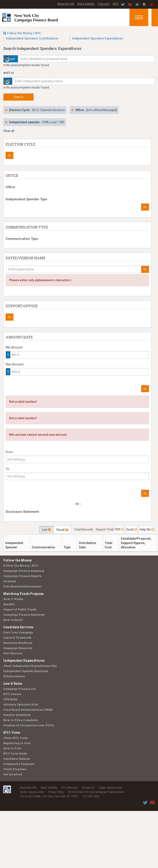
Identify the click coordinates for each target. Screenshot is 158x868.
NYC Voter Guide (15, 753)
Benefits (9, 604)
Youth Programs (15, 769)
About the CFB (66, 4)
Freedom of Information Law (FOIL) (29, 725)
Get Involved (13, 774)
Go (9, 155)
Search (19, 97)
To (7, 469)
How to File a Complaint (21, 720)
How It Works (13, 599)
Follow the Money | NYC (24, 33)
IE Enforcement (14, 676)
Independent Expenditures (24, 660)
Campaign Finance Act (20, 689)
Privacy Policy (56, 792)
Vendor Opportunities (32, 792)
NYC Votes (12, 732)
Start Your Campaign (18, 632)
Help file (147, 529)
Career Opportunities (111, 788)
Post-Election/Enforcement (22, 586)
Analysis (10, 581)
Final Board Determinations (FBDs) (28, 710)
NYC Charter (12, 694)
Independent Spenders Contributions (32, 38)
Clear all (9, 131)
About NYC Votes (15, 738)
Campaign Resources (18, 648)
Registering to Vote (17, 743)
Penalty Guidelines (17, 715)
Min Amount (14, 347)
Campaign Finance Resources (24, 615)
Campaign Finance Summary (24, 571)
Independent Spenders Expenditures (98, 38)
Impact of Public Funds (20, 609)
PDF (119, 529)
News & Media (86, 4)
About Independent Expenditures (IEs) (30, 666)
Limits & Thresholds (17, 638)
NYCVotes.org (69, 788)
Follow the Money (18, 560)
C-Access (104, 4)
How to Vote (12, 748)
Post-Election (13, 653)
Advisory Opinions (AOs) (21, 704)
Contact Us (88, 788)
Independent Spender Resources (26, 671)
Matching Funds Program (24, 594)
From (9, 452)
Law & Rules (13, 683)
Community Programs (19, 764)
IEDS (115, 4)
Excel (132, 529)
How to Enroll (13, 620)
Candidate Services (18, 627)
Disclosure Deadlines (18, 643)
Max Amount (15, 364)
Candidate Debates (16, 759)
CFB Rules (10, 699)
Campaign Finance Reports (22, 576)
